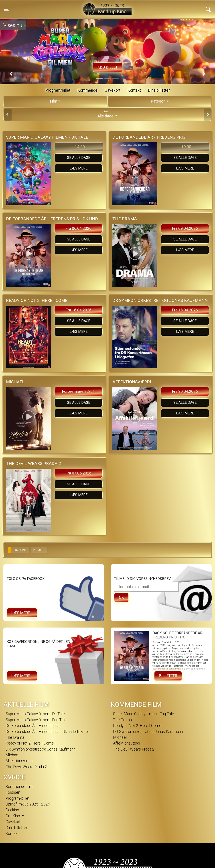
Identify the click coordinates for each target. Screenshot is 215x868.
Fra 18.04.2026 (185, 310)
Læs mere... (22, 613)
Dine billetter (159, 90)
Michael (12, 755)
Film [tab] (54, 101)
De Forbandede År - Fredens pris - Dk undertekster (47, 732)
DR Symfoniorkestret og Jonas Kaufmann (41, 749)
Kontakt (134, 90)
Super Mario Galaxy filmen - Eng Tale (36, 720)
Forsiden (13, 792)
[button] (11, 74)
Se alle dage (79, 158)
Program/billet (58, 90)
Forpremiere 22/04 (78, 392)
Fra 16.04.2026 (79, 310)
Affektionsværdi (19, 761)
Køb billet (108, 67)
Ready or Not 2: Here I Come (30, 743)
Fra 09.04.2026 (185, 228)
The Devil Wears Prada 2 (26, 767)
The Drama (15, 737)
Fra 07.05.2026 (79, 473)
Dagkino (12, 810)
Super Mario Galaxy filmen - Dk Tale (35, 714)
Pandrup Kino (57, 6)
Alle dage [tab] (107, 114)
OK (121, 598)
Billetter (168, 676)
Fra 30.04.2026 (185, 392)
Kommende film (19, 787)
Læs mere (79, 168)
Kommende (87, 90)
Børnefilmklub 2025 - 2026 (28, 804)
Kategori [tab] (158, 101)
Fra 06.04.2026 (79, 228)
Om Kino (13, 816)
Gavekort (113, 90)
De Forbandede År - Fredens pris (32, 726)
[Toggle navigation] (7, 9)
